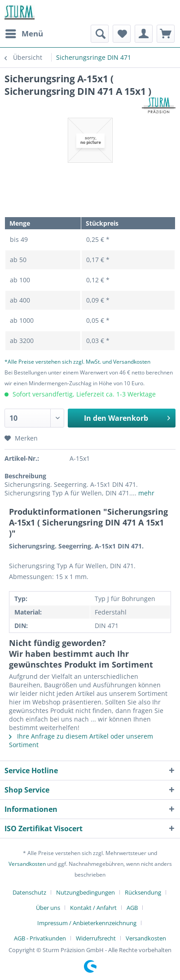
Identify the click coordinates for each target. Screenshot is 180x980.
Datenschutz (29, 892)
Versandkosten (27, 864)
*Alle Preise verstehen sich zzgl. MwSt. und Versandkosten (77, 362)
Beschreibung (25, 476)
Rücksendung (143, 892)
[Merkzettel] (122, 34)
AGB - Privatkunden (40, 938)
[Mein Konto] (144, 34)
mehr (145, 493)
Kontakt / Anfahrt (93, 908)
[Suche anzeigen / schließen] (100, 34)
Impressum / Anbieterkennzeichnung (87, 923)
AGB (132, 908)
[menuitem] (24, 34)
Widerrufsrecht (96, 938)
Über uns (48, 908)
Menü (24, 33)
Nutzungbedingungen (86, 892)
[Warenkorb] (166, 34)
